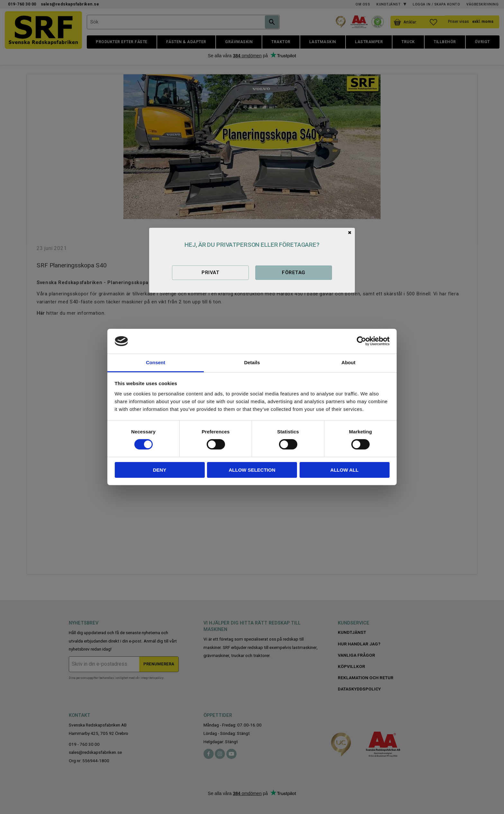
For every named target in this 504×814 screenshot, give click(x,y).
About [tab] (348, 362)
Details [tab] (252, 362)
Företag (293, 273)
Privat (210, 273)
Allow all (345, 470)
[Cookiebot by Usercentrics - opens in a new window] (361, 341)
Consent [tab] (156, 362)
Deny (160, 470)
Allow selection (252, 470)
